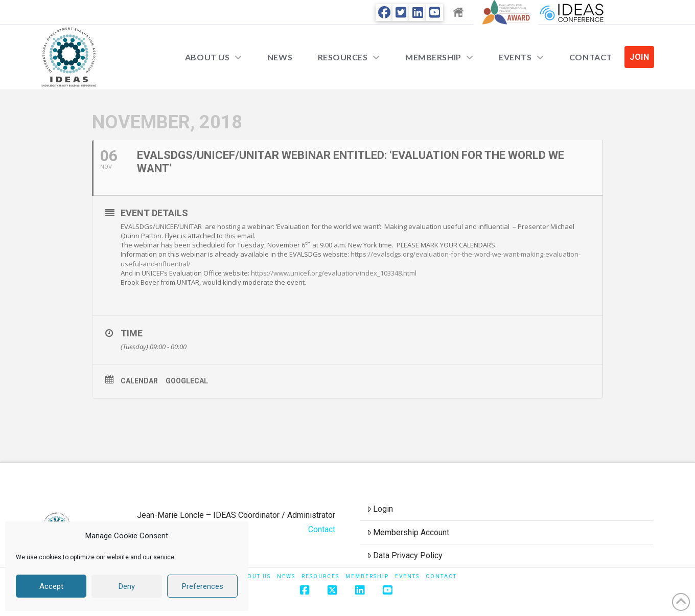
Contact (322, 529)
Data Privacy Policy (405, 555)
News (286, 576)
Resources (320, 576)
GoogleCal (187, 381)
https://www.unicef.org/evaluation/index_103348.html (334, 273)
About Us (254, 576)
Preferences (203, 586)
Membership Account (408, 532)
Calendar (139, 381)
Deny (127, 586)
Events (407, 576)
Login (380, 509)
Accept (51, 586)
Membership (367, 576)
